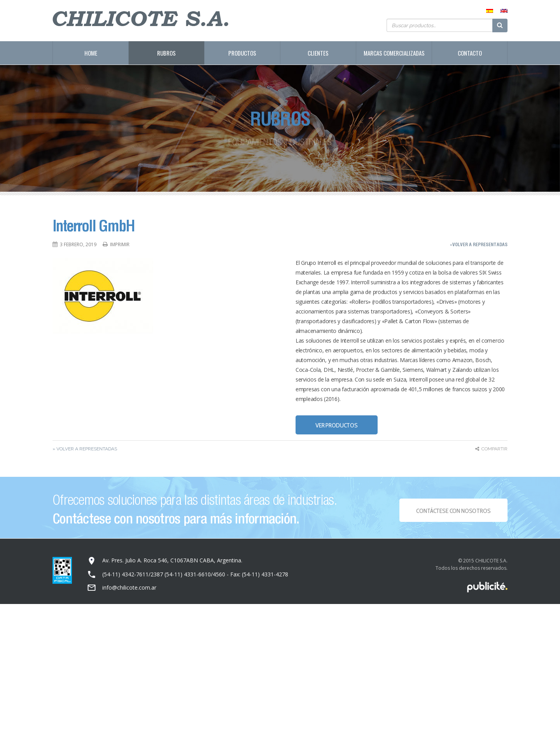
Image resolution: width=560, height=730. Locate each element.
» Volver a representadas (85, 449)
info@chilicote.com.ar (129, 587)
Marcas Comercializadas (394, 53)
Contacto (470, 53)
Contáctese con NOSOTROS (453, 513)
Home (91, 53)
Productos (242, 53)
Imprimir (120, 244)
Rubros (166, 53)
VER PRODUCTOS (337, 425)
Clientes (318, 53)
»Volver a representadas (479, 244)
